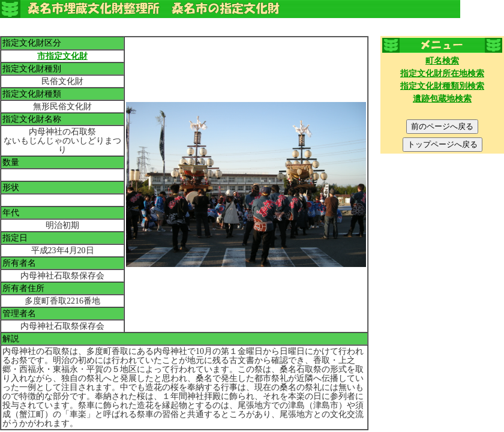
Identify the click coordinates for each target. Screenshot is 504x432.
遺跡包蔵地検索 (442, 99)
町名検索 (442, 61)
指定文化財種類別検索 (442, 86)
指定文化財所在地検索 (442, 73)
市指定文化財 (62, 56)
